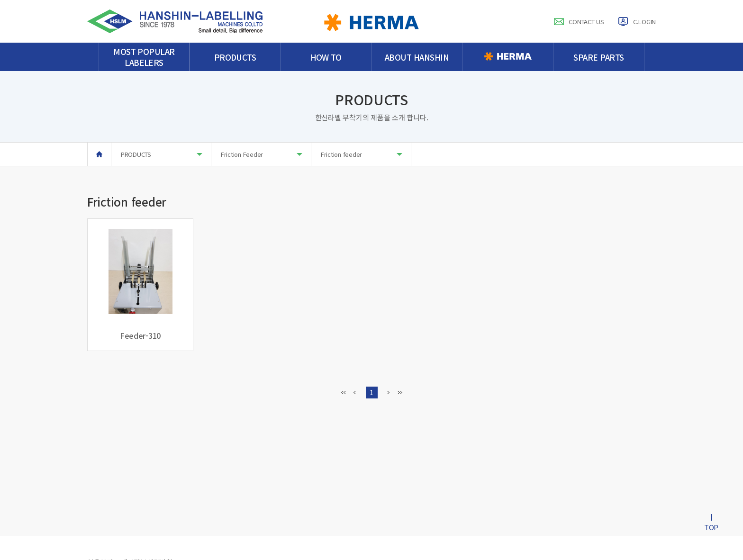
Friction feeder (362, 154)
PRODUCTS (162, 154)
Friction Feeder (262, 154)
